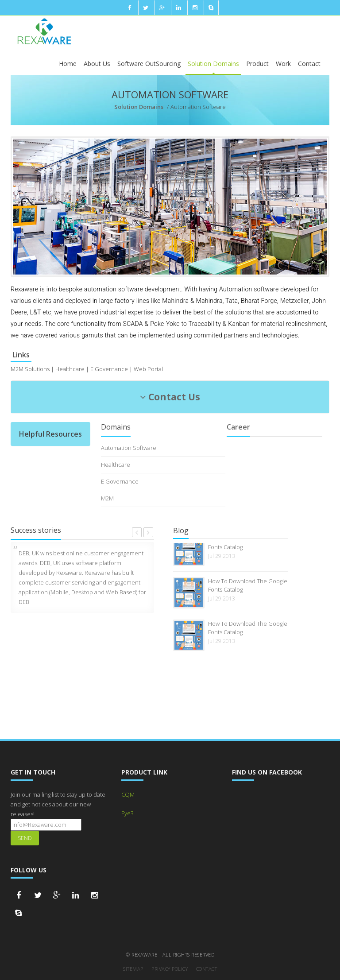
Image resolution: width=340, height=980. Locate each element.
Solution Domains (213, 64)
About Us (97, 64)
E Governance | (111, 369)
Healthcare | (72, 369)
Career (238, 427)
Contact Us (170, 397)
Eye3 (127, 813)
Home (68, 64)
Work (283, 64)
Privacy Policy (170, 969)
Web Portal (148, 369)
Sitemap (133, 969)
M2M (107, 498)
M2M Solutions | (32, 369)
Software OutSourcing (149, 64)
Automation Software (129, 448)
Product (257, 64)
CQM (128, 794)
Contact (309, 64)
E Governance (120, 481)
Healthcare (116, 465)
